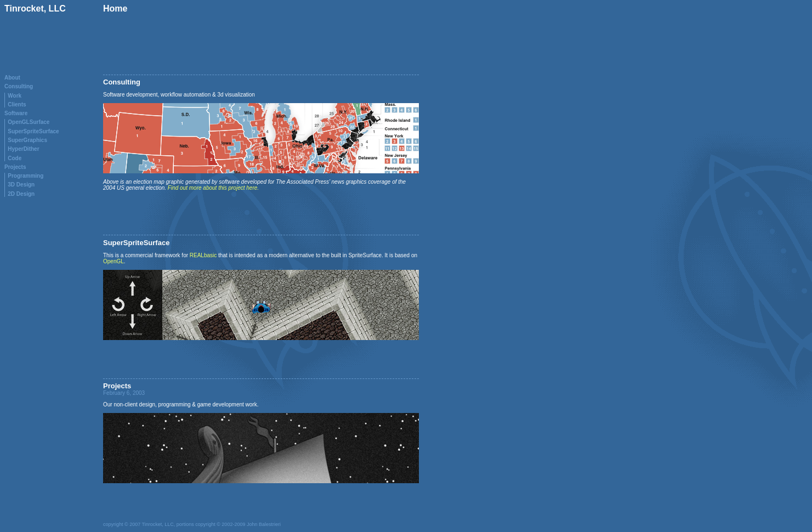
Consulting (19, 86)
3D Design (21, 185)
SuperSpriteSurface (33, 131)
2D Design (21, 194)
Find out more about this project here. (213, 188)
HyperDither (23, 149)
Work (15, 96)
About (12, 78)
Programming (25, 176)
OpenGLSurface (29, 122)
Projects (15, 167)
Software (16, 113)
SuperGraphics (27, 140)
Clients (17, 104)
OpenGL (113, 261)
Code (15, 158)
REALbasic (203, 255)
